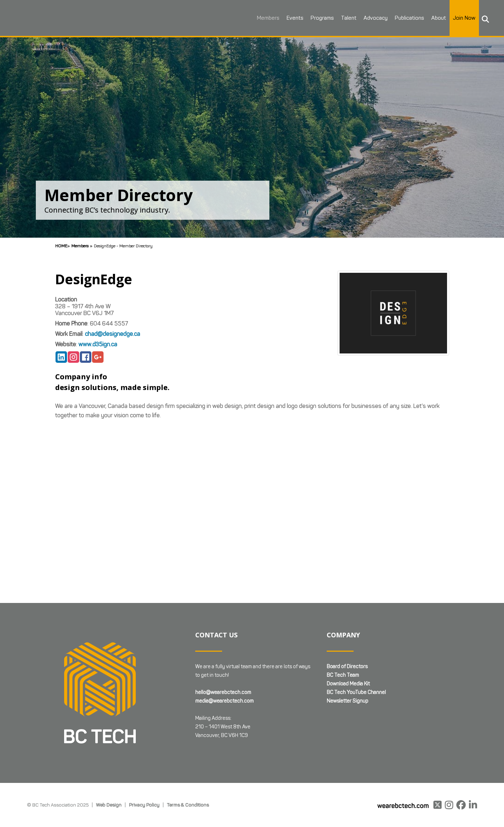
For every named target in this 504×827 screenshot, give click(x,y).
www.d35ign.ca (98, 344)
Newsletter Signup (347, 701)
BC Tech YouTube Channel (356, 692)
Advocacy (375, 18)
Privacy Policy (144, 805)
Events (294, 18)
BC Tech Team (343, 675)
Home (61, 246)
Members (267, 18)
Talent (348, 18)
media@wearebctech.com (224, 701)
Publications (408, 18)
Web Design (109, 805)
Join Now (463, 18)
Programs (321, 18)
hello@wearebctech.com (223, 692)
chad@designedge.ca (112, 334)
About (438, 18)
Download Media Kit (348, 684)
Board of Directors (347, 667)
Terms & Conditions (188, 805)
